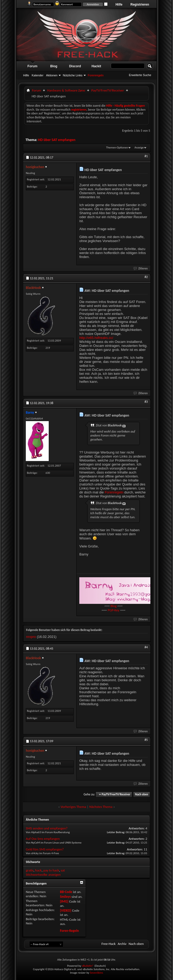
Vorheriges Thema (73, 807)
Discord (75, 66)
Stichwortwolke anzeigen (43, 875)
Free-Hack (108, 944)
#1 (146, 156)
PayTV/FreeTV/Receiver (108, 90)
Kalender (38, 75)
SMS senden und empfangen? (47, 828)
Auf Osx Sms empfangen (43, 839)
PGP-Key (113, 610)
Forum (32, 66)
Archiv (122, 944)
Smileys (65, 897)
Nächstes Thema (101, 807)
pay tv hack (51, 870)
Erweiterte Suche (140, 75)
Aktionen (52, 75)
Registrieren (140, 5)
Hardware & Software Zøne (66, 90)
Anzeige (139, 148)
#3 (146, 402)
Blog (54, 66)
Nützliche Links (73, 75)
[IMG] (64, 901)
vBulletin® (88, 966)
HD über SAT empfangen (57, 140)
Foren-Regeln (69, 931)
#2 (146, 277)
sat (63, 870)
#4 (146, 647)
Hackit (96, 66)
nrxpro (31, 637)
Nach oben (141, 794)
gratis (30, 870)
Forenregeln (114, 492)
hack (38, 870)
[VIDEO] (66, 910)
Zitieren (141, 269)
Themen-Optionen (117, 148)
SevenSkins (96, 973)
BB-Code (66, 892)
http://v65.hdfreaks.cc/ (96, 338)
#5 (146, 740)
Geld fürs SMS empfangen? (45, 849)
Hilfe (119, 5)
